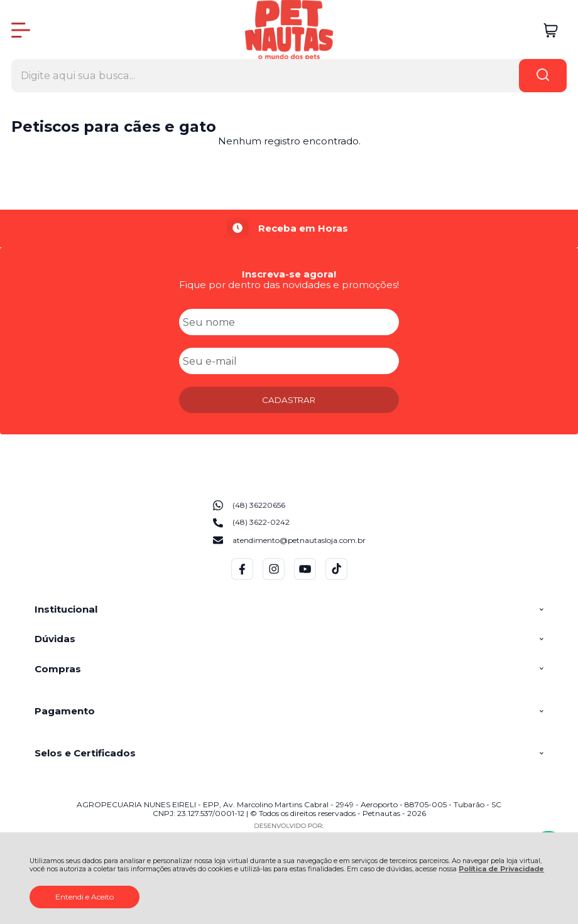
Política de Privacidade (501, 869)
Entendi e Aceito (85, 897)
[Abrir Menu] (21, 30)
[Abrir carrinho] (551, 30)
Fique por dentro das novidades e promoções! (289, 285)
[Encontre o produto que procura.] (543, 76)
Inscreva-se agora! (289, 274)
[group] (289, 228)
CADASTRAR (289, 400)
